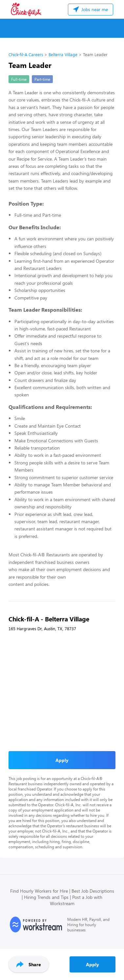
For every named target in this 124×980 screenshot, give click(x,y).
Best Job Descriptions (93, 891)
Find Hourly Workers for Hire (39, 891)
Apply (93, 964)
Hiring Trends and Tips (46, 897)
